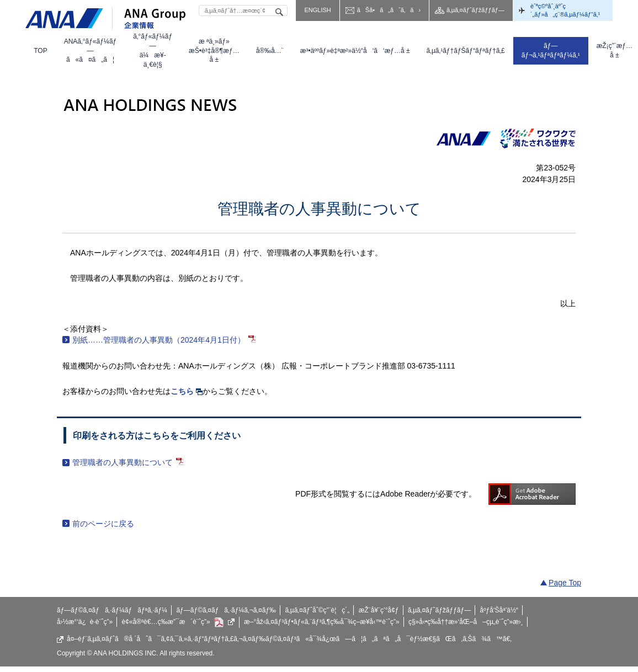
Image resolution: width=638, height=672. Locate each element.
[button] (91, 51)
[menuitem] (40, 51)
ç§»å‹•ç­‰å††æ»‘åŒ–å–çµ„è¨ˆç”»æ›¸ (466, 622)
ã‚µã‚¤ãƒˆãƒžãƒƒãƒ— (475, 10)
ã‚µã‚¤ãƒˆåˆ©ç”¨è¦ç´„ (317, 610)
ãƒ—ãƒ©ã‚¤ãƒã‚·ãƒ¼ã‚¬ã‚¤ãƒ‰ (226, 610)
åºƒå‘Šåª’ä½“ (499, 610)
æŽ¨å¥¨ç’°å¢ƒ (379, 610)
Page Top (565, 583)
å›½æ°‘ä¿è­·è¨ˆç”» (85, 622)
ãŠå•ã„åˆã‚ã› (389, 10)
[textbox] (243, 10)
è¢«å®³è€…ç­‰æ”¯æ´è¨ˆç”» (179, 622)
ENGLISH (317, 10)
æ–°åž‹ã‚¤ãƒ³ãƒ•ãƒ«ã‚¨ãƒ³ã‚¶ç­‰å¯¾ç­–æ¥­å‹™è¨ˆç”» (322, 622)
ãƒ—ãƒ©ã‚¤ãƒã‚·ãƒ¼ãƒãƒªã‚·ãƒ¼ (112, 610)
